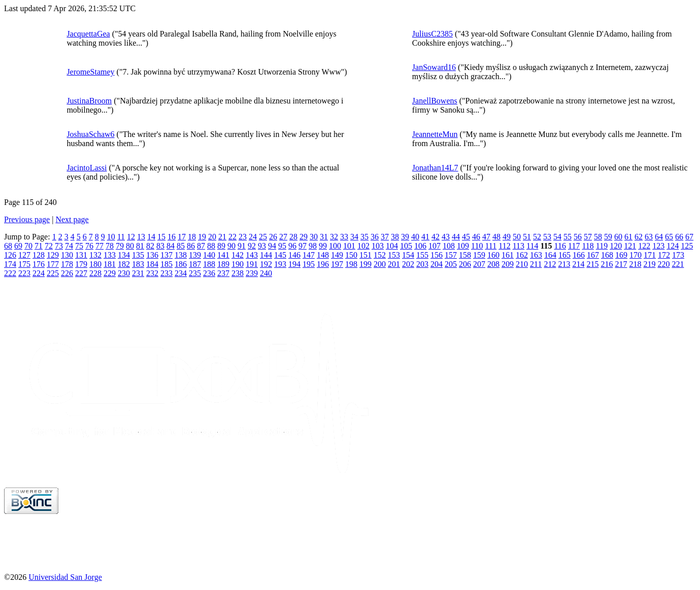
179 (81, 264)
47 (486, 237)
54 (557, 237)
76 (89, 246)
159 (479, 255)
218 (635, 264)
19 (202, 237)
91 (242, 246)
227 (81, 273)
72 (49, 246)
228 (95, 273)
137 (166, 255)
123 (658, 246)
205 (451, 264)
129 (53, 255)
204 (437, 264)
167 (593, 255)
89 (221, 246)
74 (69, 246)
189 (223, 264)
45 (466, 237)
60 (618, 237)
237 (223, 273)
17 (182, 237)
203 (422, 264)
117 (574, 246)
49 (507, 237)
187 (195, 264)
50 (517, 237)
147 (309, 255)
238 (238, 273)
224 (39, 273)
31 (324, 237)
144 (266, 255)
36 (375, 237)
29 (304, 237)
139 (195, 255)
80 (130, 246)
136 (152, 255)
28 (293, 237)
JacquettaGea (88, 34)
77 (99, 246)
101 (349, 246)
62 (639, 237)
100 (335, 246)
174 (10, 264)
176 (39, 264)
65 (669, 237)
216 (607, 264)
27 (283, 237)
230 (124, 273)
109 (463, 246)
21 (222, 237)
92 (252, 246)
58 (598, 237)
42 (436, 237)
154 (408, 255)
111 (491, 246)
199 (365, 264)
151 (365, 255)
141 (223, 255)
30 (314, 237)
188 (209, 264)
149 (337, 255)
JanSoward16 (434, 67)
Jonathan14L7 (435, 168)
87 (201, 246)
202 (408, 264)
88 (211, 246)
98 (313, 246)
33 (344, 237)
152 (380, 255)
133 (110, 255)
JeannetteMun (435, 134)
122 (644, 246)
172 (664, 255)
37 (385, 237)
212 (550, 264)
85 (181, 246)
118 (588, 246)
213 (564, 264)
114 (532, 246)
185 (166, 264)
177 (53, 264)
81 (140, 246)
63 (649, 237)
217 (621, 264)
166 (579, 255)
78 (110, 246)
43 (446, 237)
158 (465, 255)
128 (39, 255)
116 (560, 246)
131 (81, 255)
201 (394, 264)
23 (243, 237)
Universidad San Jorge (65, 577)
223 (24, 273)
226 (67, 273)
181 (110, 264)
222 (10, 273)
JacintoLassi (87, 168)
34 (354, 237)
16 (172, 237)
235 (195, 273)
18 (192, 237)
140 (209, 255)
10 (111, 237)
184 (152, 264)
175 (24, 264)
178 (67, 264)
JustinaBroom (89, 101)
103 (378, 246)
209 (508, 264)
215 (592, 264)
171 (650, 255)
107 (435, 246)
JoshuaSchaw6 (90, 134)
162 (522, 255)
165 (564, 255)
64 (659, 237)
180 (95, 264)
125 (687, 246)
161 (508, 255)
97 (303, 246)
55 (568, 237)
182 (124, 264)
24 (253, 237)
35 (364, 237)
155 (422, 255)
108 (449, 246)
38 (395, 237)
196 (323, 264)
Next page (72, 219)
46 (476, 237)
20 (212, 237)
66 (679, 237)
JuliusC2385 (432, 34)
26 (273, 237)
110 (477, 246)
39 (405, 237)
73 (59, 246)
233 (166, 273)
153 (394, 255)
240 (266, 273)
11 (121, 237)
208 (493, 264)
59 (608, 237)
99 (323, 246)
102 (363, 246)
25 (263, 237)
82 (150, 246)
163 (536, 255)
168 (607, 255)
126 (10, 255)
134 (124, 255)
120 (616, 246)
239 (252, 273)
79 (120, 246)
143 (252, 255)
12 (131, 237)
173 (678, 255)
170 (636, 255)
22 (232, 237)
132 (95, 255)
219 (649, 264)
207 (479, 264)
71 (39, 246)
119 (602, 246)
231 (138, 273)
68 (8, 246)
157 (451, 255)
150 (351, 255)
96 (292, 246)
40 (415, 237)
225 (53, 273)
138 (181, 255)
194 (294, 264)
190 (238, 264)
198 (351, 264)
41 (425, 237)
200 (380, 264)
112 (504, 246)
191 (252, 264)
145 (280, 255)
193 (280, 264)
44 (456, 237)
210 (522, 264)
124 (673, 246)
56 (578, 237)
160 (493, 255)
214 (578, 264)
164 (550, 255)
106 (420, 246)
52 (537, 237)
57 (588, 237)
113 (519, 246)
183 (138, 264)
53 (547, 237)
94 (272, 246)
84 (171, 246)
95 (282, 246)
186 (181, 264)
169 (621, 255)
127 (24, 255)
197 (337, 264)
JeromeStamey (90, 72)
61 (628, 237)
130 (67, 255)
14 (151, 237)
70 (28, 246)
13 (141, 237)
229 (110, 273)
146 (294, 255)
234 (181, 273)
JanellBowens (435, 101)
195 (309, 264)
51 (527, 237)
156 (437, 255)
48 (496, 237)
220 (663, 264)
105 (406, 246)
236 (209, 273)
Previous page (27, 219)
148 (323, 255)
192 (266, 264)
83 (160, 246)
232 (152, 273)
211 (536, 264)
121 (630, 246)
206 (465, 264)
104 (392, 246)
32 (334, 237)
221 (678, 264)
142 (238, 255)
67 (689, 237)
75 (79, 246)
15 (161, 237)
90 (231, 246)
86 (191, 246)
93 (262, 246)
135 (138, 255)
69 (18, 246)
